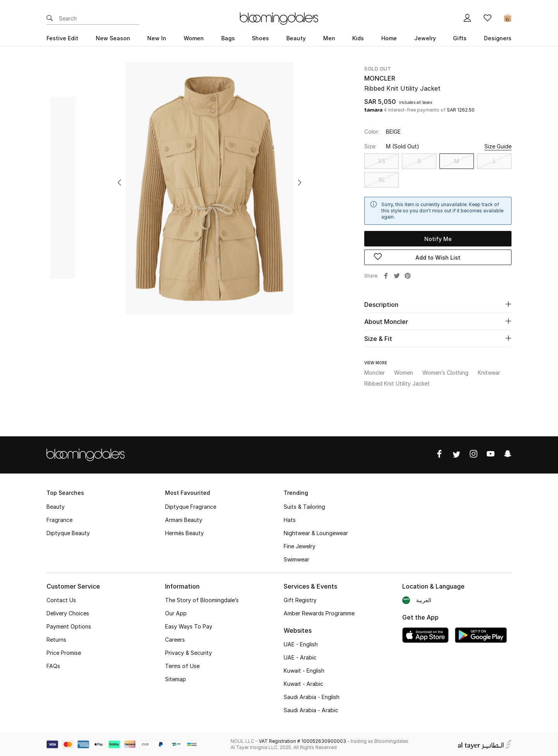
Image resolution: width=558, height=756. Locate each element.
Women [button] (194, 38)
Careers (175, 640)
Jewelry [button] (425, 38)
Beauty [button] (296, 38)
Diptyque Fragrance (191, 507)
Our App (176, 613)
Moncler (380, 78)
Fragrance (59, 520)
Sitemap (176, 679)
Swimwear (296, 559)
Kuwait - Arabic (303, 684)
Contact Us (61, 600)
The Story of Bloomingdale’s (202, 600)
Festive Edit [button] (62, 38)
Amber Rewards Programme (319, 613)
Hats (290, 520)
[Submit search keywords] (50, 19)
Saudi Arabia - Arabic (311, 710)
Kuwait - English (304, 671)
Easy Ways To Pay (189, 626)
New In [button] (157, 38)
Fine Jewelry (300, 546)
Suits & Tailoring (304, 507)
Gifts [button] (460, 38)
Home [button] (389, 38)
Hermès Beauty (184, 533)
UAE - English (301, 644)
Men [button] (329, 38)
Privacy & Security (189, 653)
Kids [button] (358, 38)
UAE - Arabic (300, 657)
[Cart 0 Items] (508, 19)
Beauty (56, 507)
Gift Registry (300, 600)
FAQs (53, 666)
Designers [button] (498, 38)
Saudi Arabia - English (312, 697)
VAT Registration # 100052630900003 (302, 741)
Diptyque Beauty (68, 533)
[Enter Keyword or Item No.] (99, 19)
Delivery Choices (68, 613)
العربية (424, 600)
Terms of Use (182, 666)
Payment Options (69, 626)
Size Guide (498, 146)
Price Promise (64, 653)
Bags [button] (228, 38)
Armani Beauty (184, 520)
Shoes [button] (260, 38)
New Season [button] (113, 38)
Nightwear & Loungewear (316, 533)
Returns (56, 640)
